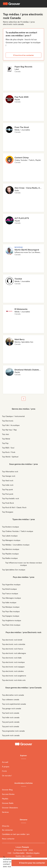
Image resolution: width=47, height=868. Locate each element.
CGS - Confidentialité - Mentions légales (23, 853)
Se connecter (7, 830)
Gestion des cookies (23, 856)
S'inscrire (6, 826)
